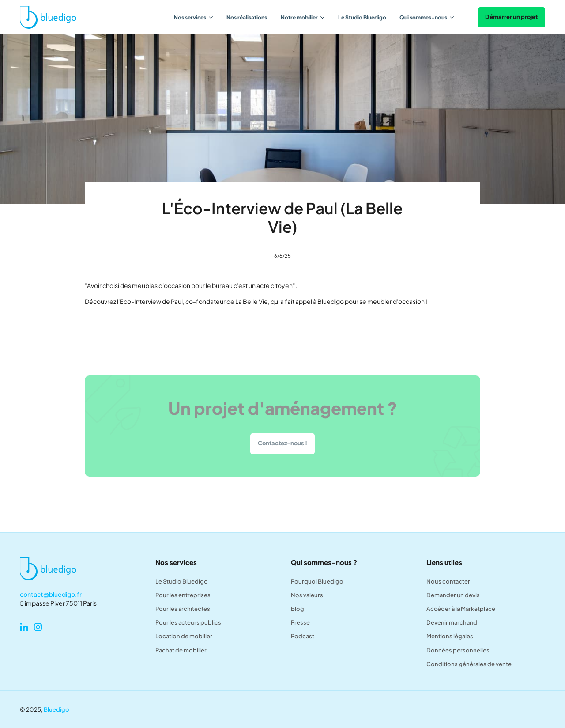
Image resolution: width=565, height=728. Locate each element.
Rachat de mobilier (181, 650)
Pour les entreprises (183, 595)
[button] (194, 17)
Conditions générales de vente (469, 664)
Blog (298, 609)
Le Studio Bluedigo (362, 17)
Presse (300, 622)
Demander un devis (453, 595)
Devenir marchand (452, 622)
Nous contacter (448, 581)
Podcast (303, 636)
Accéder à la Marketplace (461, 609)
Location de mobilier (184, 636)
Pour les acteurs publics (188, 622)
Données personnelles (458, 650)
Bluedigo (56, 709)
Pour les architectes (183, 609)
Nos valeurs (307, 595)
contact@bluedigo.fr (51, 594)
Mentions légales (450, 636)
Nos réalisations (247, 17)
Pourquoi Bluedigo (317, 581)
